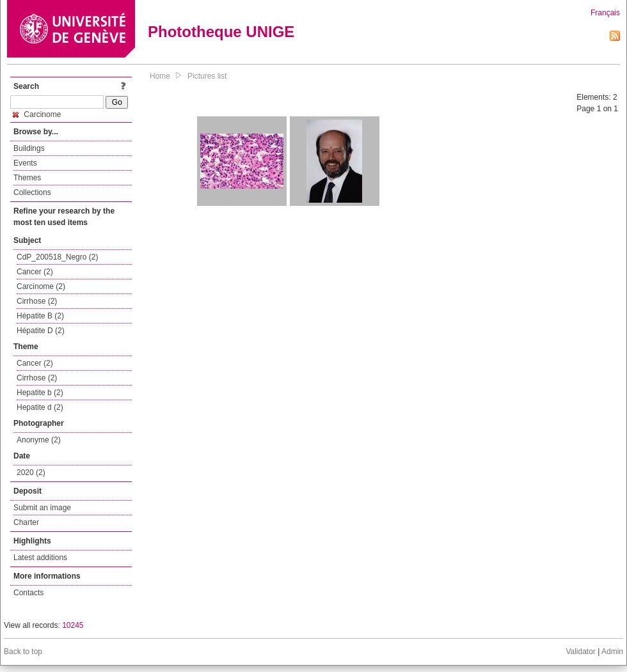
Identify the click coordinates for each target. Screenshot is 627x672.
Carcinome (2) (41, 286)
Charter (26, 522)
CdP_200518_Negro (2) (57, 257)
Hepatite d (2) (40, 407)
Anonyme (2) (39, 440)
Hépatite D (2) (41, 331)
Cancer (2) (35, 272)
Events (25, 163)
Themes (27, 178)
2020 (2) (31, 473)
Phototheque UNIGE (221, 32)
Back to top (23, 652)
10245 (73, 625)
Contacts (28, 593)
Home (160, 76)
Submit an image (42, 508)
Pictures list (207, 76)
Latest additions (40, 558)
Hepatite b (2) (40, 393)
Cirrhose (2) (37, 301)
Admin (612, 652)
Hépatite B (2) (40, 316)
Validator (580, 652)
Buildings (29, 148)
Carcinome (37, 114)
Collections (32, 192)
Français (605, 13)
